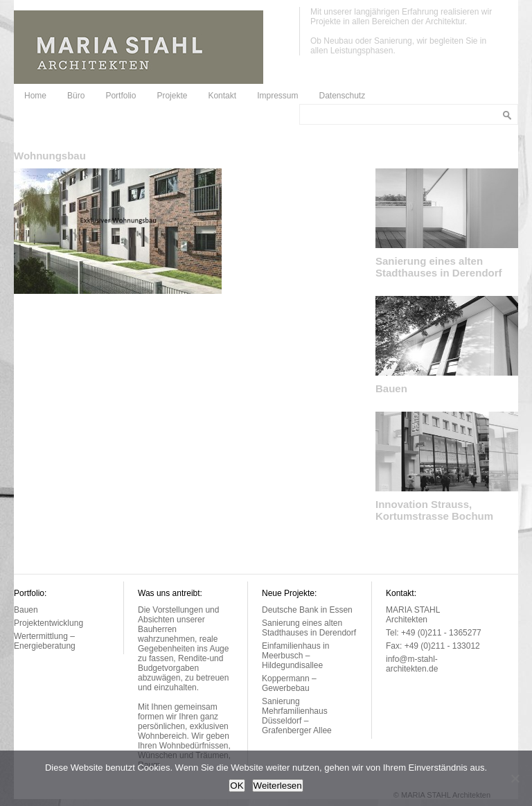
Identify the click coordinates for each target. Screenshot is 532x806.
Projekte (172, 96)
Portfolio (121, 96)
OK (237, 786)
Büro (76, 96)
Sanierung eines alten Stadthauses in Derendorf (439, 267)
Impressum (277, 96)
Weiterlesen (278, 786)
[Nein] (515, 778)
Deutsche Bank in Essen (307, 610)
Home (35, 96)
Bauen (391, 388)
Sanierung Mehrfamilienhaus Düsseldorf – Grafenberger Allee (297, 716)
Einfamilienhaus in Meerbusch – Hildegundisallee (295, 656)
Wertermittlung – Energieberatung (45, 641)
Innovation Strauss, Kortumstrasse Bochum (434, 510)
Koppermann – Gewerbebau (289, 683)
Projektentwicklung (48, 623)
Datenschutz (342, 96)
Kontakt (222, 96)
